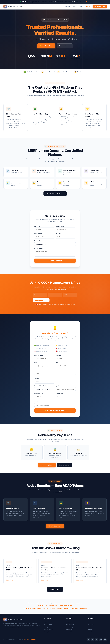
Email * (36, 363)
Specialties (59, 386)
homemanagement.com (65, 606)
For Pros (89, 6)
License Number (39, 393)
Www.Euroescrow (13, 6)
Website (37, 402)
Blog (74, 6)
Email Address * (60, 226)
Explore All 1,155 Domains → (55, 194)
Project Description (40, 248)
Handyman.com (70, 624)
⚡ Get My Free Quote (55, 261)
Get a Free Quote (100, 6)
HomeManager (83, 608)
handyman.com (53, 606)
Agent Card (91, 624)
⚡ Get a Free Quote (46, 46)
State (57, 370)
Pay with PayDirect (47, 465)
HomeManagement (71, 627)
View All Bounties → (55, 526)
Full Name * (38, 226)
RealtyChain (69, 622)
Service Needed (39, 241)
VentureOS (26, 608)
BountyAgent (67, 608)
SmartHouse (69, 629)
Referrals (52, 608)
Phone (57, 363)
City (35, 370)
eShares (39, 608)
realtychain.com (43, 606)
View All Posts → (55, 589)
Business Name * (39, 355)
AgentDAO (33, 608)
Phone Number (38, 233)
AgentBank (75, 608)
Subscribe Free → (41, 300)
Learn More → (86, 2)
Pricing (46, 627)
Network (81, 6)
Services (68, 6)
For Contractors (48, 624)
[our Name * (59, 355)
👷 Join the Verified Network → (55, 410)
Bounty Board (48, 632)
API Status (91, 627)
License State (59, 393)
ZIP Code (58, 233)
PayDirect (46, 608)
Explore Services (65, 46)
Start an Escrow (64, 465)
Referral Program (49, 629)
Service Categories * (40, 386)
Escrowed (59, 608)
